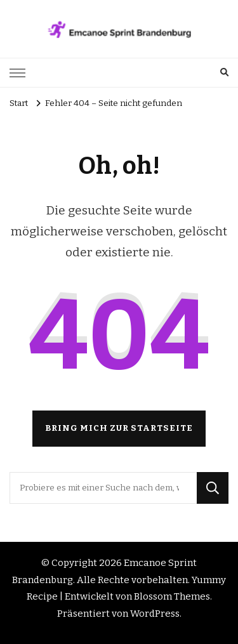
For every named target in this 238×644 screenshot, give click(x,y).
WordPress (155, 614)
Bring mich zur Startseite (119, 428)
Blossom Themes (172, 596)
